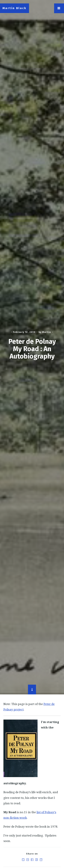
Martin (47, 332)
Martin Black (15, 8)
